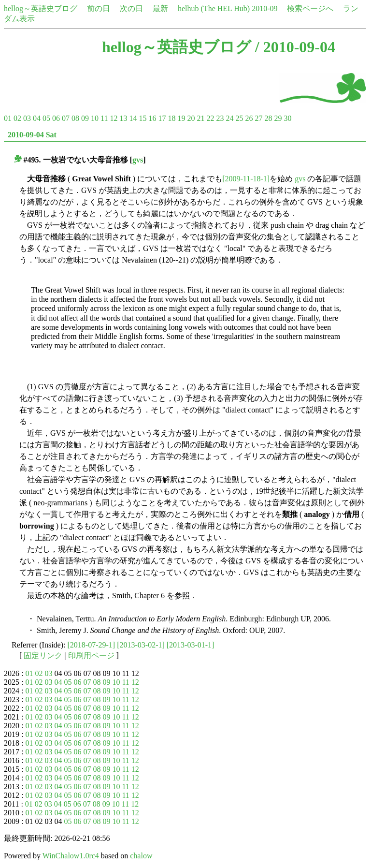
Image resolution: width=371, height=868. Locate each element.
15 (143, 118)
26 (249, 118)
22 (210, 118)
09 (85, 118)
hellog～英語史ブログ (41, 8)
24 (229, 118)
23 (220, 118)
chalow (141, 856)
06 (56, 118)
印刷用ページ (91, 655)
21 (200, 118)
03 (27, 118)
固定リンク (43, 655)
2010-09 (264, 8)
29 (278, 118)
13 (123, 118)
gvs (138, 160)
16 (152, 118)
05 (46, 118)
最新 (160, 8)
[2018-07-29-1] (92, 645)
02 (17, 118)
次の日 (131, 8)
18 (171, 118)
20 (191, 118)
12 (114, 118)
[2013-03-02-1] (141, 645)
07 (66, 118)
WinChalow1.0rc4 (71, 856)
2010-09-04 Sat (32, 135)
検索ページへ (310, 8)
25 (239, 118)
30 (287, 118)
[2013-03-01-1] (191, 645)
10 (95, 118)
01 (8, 118)
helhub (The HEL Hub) (214, 8)
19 (181, 118)
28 (268, 118)
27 (258, 118)
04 (37, 118)
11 (104, 118)
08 (75, 118)
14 (133, 118)
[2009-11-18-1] (246, 179)
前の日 (99, 8)
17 (162, 118)
